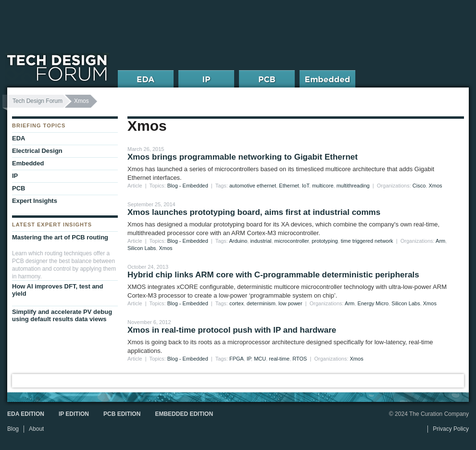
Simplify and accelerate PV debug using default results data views (62, 315)
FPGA (237, 359)
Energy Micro (373, 303)
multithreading (353, 186)
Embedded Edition (184, 414)
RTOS (300, 359)
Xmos (435, 186)
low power (290, 303)
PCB (19, 188)
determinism (261, 303)
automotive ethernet (253, 186)
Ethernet (289, 186)
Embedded (28, 163)
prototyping (325, 241)
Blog (13, 429)
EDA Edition (26, 414)
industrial (261, 241)
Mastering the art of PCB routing (60, 237)
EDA (19, 138)
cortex (237, 303)
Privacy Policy (451, 429)
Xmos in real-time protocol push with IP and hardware (232, 330)
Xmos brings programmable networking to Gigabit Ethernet (243, 157)
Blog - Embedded (188, 186)
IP (249, 359)
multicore (323, 186)
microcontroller (292, 241)
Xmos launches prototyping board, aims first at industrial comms (254, 212)
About (36, 429)
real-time (279, 359)
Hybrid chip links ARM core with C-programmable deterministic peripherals (273, 275)
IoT (306, 186)
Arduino (238, 241)
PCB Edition (122, 414)
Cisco (419, 186)
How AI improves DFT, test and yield (58, 290)
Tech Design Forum (38, 101)
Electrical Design (37, 151)
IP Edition (74, 414)
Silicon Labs (142, 248)
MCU (260, 359)
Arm (440, 241)
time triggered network (367, 241)
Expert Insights (35, 201)
